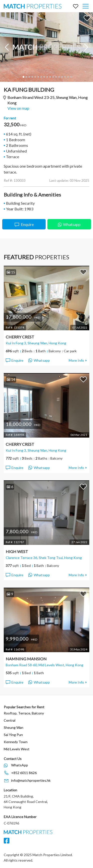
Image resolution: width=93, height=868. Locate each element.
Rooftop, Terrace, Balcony (24, 713)
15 (65, 77)
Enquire (24, 225)
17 (71, 77)
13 (59, 77)
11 (53, 77)
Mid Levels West (17, 749)
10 (50, 77)
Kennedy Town (16, 742)
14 (62, 77)
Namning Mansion (26, 659)
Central (10, 720)
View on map (18, 108)
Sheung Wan (14, 727)
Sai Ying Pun (13, 735)
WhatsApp (20, 765)
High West (17, 551)
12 (56, 77)
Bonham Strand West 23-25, (48, 100)
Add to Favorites (87, 18)
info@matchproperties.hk (31, 780)
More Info (76, 360)
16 (68, 77)
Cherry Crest (20, 337)
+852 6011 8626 (24, 773)
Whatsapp (69, 224)
